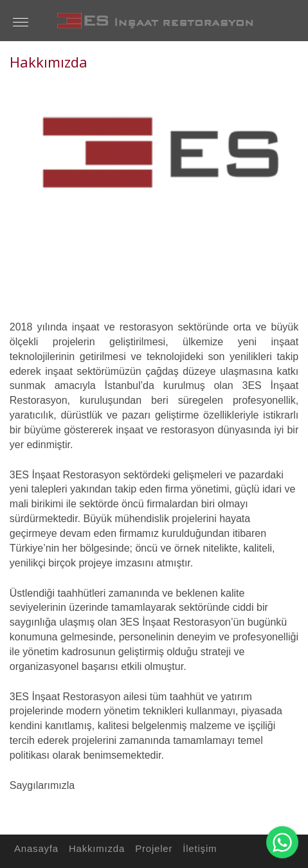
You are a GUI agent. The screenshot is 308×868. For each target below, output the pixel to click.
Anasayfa (34, 848)
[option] (154, 188)
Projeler (152, 848)
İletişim (198, 848)
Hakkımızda (95, 848)
